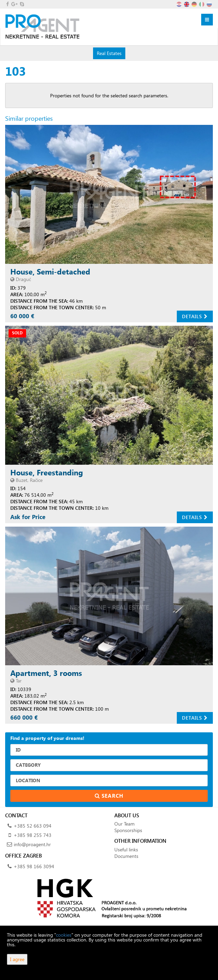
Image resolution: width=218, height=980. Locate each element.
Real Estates (109, 53)
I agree (17, 959)
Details (195, 316)
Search (109, 796)
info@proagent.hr (32, 844)
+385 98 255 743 (33, 835)
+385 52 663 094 (33, 826)
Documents (126, 856)
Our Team (124, 824)
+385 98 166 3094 (34, 866)
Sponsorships (128, 830)
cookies (64, 935)
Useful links (126, 849)
